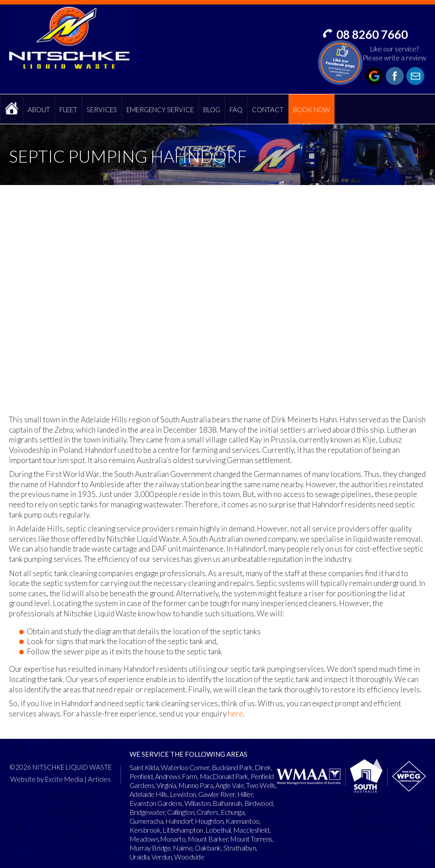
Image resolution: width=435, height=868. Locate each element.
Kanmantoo (243, 821)
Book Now (312, 110)
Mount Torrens (251, 839)
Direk (263, 767)
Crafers (207, 812)
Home (12, 109)
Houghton (209, 821)
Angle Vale (230, 785)
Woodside (189, 857)
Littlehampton (183, 830)
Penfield (141, 776)
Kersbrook (145, 830)
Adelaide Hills (148, 794)
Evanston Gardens (156, 803)
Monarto (173, 839)
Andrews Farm (176, 776)
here (235, 714)
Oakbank (208, 848)
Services (102, 110)
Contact (268, 110)
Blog (212, 110)
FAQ (236, 110)
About (39, 110)
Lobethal (218, 830)
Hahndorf (179, 821)
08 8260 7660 (372, 34)
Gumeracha (146, 821)
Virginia (166, 785)
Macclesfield (251, 830)
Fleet (68, 110)
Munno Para (196, 785)
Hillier (245, 794)
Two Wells (261, 785)
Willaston (198, 803)
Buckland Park (232, 767)
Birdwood (259, 803)
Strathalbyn (240, 848)
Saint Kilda (144, 767)
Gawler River (217, 794)
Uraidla (140, 857)
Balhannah (227, 803)
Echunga (233, 812)
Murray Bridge (150, 848)
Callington (181, 812)
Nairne (183, 848)
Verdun (162, 857)
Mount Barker (208, 839)
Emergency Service (160, 110)
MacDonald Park (224, 776)
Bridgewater (147, 812)
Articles (99, 779)
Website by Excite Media (47, 779)
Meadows (144, 839)
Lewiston (183, 794)
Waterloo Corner (185, 767)
